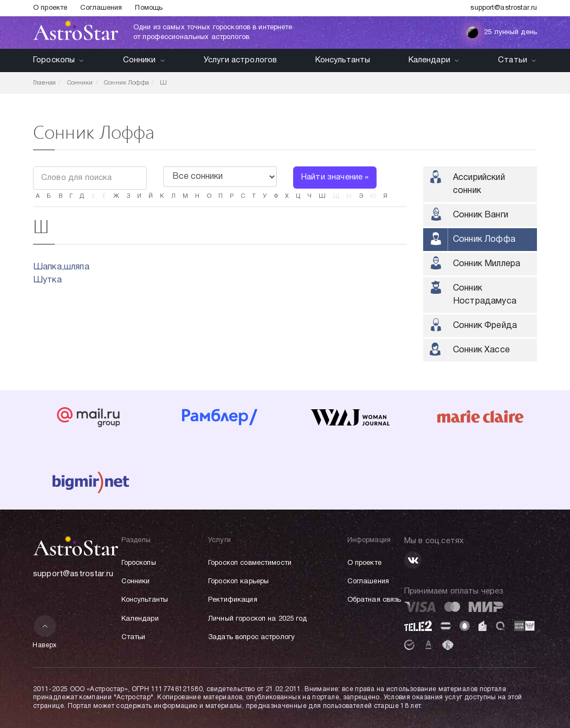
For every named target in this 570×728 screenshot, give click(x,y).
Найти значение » (335, 177)
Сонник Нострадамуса (485, 295)
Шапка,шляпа (61, 267)
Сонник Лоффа (484, 240)
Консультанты (343, 60)
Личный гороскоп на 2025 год (258, 619)
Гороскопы (59, 60)
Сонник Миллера (487, 264)
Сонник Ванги (481, 215)
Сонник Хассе (481, 350)
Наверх (45, 632)
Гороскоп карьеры (238, 582)
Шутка (47, 280)
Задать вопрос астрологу (251, 637)
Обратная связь (374, 600)
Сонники (144, 60)
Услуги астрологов (241, 60)
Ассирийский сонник (479, 184)
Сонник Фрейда (485, 326)
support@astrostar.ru (504, 8)
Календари (434, 60)
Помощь (149, 8)
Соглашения (101, 8)
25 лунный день (501, 33)
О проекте (50, 8)
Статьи (517, 60)
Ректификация (233, 600)
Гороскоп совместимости (250, 563)
